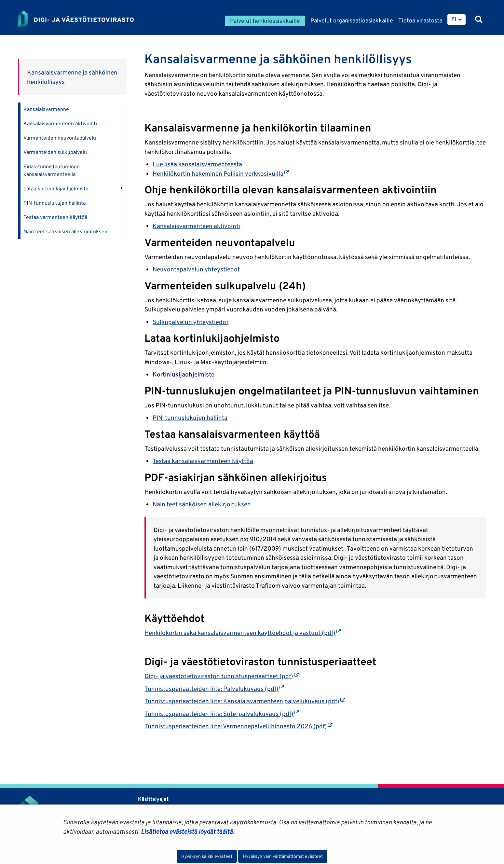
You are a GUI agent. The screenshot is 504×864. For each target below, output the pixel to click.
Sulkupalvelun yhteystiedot (191, 322)
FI (454, 19)
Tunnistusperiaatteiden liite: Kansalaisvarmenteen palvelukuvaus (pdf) (245, 701)
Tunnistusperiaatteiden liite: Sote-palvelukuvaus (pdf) (222, 714)
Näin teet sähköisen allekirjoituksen (65, 232)
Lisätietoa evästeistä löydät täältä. (187, 831)
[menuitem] (456, 20)
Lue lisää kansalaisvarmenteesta (197, 164)
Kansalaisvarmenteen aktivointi (60, 123)
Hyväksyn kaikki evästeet (207, 856)
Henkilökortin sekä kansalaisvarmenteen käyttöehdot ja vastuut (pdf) (243, 633)
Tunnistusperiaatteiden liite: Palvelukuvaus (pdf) (214, 689)
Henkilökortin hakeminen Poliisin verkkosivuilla (221, 173)
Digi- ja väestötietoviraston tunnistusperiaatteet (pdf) (222, 676)
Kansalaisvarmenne (46, 109)
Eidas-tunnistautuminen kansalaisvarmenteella (52, 170)
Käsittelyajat (153, 799)
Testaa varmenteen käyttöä (55, 217)
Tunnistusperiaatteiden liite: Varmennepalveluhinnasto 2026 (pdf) (238, 726)
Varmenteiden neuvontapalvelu (60, 138)
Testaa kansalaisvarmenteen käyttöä (203, 461)
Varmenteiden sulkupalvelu (55, 152)
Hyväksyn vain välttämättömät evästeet (283, 856)
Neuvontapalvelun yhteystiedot (196, 269)
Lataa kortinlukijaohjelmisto (56, 189)
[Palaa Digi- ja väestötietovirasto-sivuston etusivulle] (76, 19)
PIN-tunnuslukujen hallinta (54, 203)
